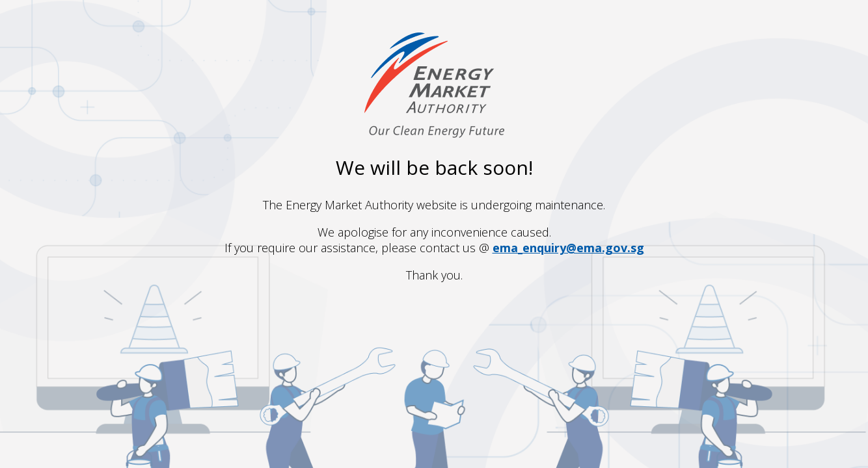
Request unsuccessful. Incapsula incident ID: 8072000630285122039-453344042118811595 (434, 234)
